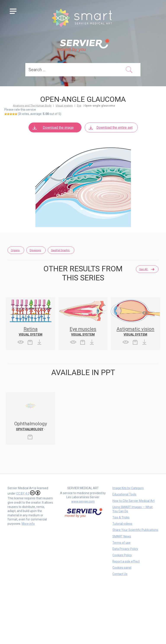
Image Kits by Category (128, 488)
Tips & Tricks (121, 517)
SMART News (122, 536)
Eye (79, 106)
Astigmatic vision (135, 329)
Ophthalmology (30, 429)
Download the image (53, 128)
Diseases (35, 250)
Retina (31, 329)
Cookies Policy (122, 555)
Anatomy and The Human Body (32, 106)
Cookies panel (122, 568)
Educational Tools (124, 494)
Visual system (64, 106)
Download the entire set (110, 128)
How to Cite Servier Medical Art (133, 501)
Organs (15, 250)
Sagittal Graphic (60, 250)
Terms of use (121, 543)
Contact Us (120, 574)
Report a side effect (126, 561)
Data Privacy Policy (125, 549)
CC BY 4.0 (28, 493)
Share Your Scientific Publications (135, 530)
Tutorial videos (122, 524)
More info (28, 524)
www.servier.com (83, 501)
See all (147, 269)
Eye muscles (83, 329)
